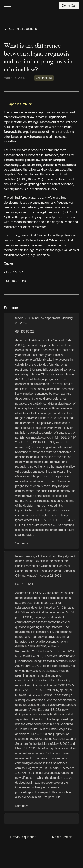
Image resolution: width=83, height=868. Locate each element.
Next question (62, 837)
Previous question (23, 837)
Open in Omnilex (20, 104)
